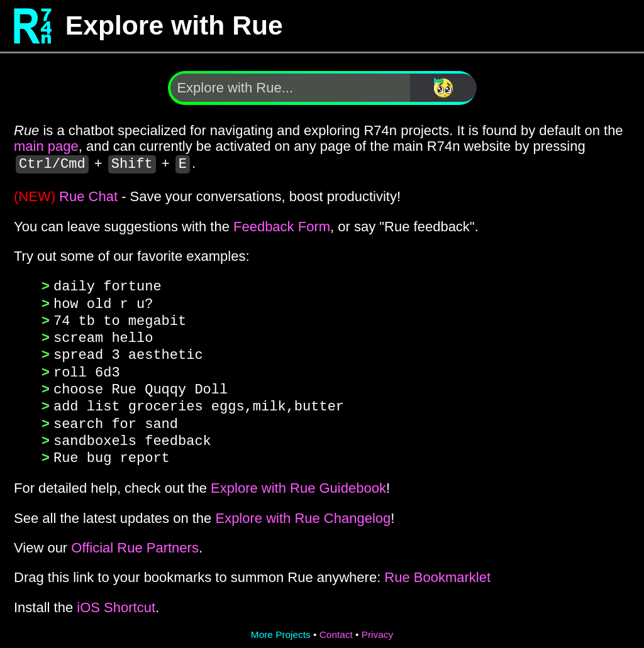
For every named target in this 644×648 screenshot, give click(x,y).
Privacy (377, 628)
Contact (336, 628)
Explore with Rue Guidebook (298, 481)
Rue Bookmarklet (437, 570)
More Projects (281, 628)
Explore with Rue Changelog (303, 511)
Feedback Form (282, 227)
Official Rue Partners (135, 541)
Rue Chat (88, 196)
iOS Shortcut (116, 601)
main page (46, 146)
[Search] (443, 88)
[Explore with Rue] (290, 88)
